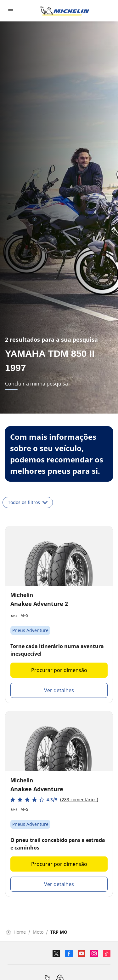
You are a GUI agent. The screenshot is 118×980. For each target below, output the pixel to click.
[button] (54, 800)
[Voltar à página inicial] (65, 11)
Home (16, 932)
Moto (38, 932)
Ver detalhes (59, 690)
